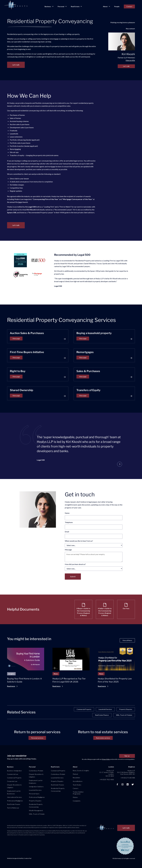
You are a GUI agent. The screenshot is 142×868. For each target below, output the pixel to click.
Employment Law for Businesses (14, 792)
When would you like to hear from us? (79, 541)
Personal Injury (34, 794)
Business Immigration (14, 771)
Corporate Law (12, 781)
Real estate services (103, 738)
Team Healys (77, 785)
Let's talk (126, 66)
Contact (129, 6)
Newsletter (76, 778)
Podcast (75, 774)
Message (68, 550)
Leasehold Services (105, 709)
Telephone (69, 522)
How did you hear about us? (75, 564)
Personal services (37, 738)
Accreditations (78, 781)
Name (67, 513)
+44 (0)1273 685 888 (128, 778)
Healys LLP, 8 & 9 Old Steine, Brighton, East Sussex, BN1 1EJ (126, 772)
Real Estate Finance (102, 715)
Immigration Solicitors (36, 787)
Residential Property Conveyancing (36, 806)
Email (67, 532)
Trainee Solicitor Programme (78, 793)
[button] (49, 7)
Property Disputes (126, 709)
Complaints (77, 801)
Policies (75, 797)
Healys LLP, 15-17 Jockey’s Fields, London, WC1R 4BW (107, 773)
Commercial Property (84, 709)
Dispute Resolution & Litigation (14, 786)
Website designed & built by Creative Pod (19, 858)
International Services (14, 797)
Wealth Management (36, 810)
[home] (16, 5)
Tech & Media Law (13, 808)
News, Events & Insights (81, 771)
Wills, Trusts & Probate (124, 715)
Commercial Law (13, 774)
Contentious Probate (36, 771)
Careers (76, 788)
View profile (130, 60)
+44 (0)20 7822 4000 (107, 779)
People (117, 6)
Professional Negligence (15, 801)
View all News (127, 640)
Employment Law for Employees (36, 782)
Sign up (127, 756)
